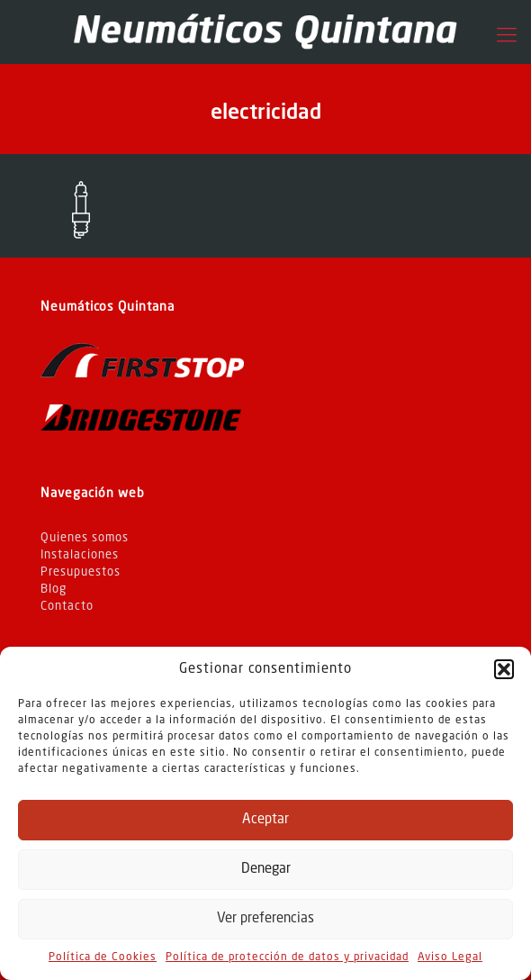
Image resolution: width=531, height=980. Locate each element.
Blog (54, 590)
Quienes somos (85, 538)
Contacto (67, 607)
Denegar (266, 870)
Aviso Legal (450, 957)
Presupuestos (81, 572)
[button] (504, 669)
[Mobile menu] (507, 36)
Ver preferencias (265, 919)
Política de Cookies (103, 957)
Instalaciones (80, 555)
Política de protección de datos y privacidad (287, 957)
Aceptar (265, 820)
